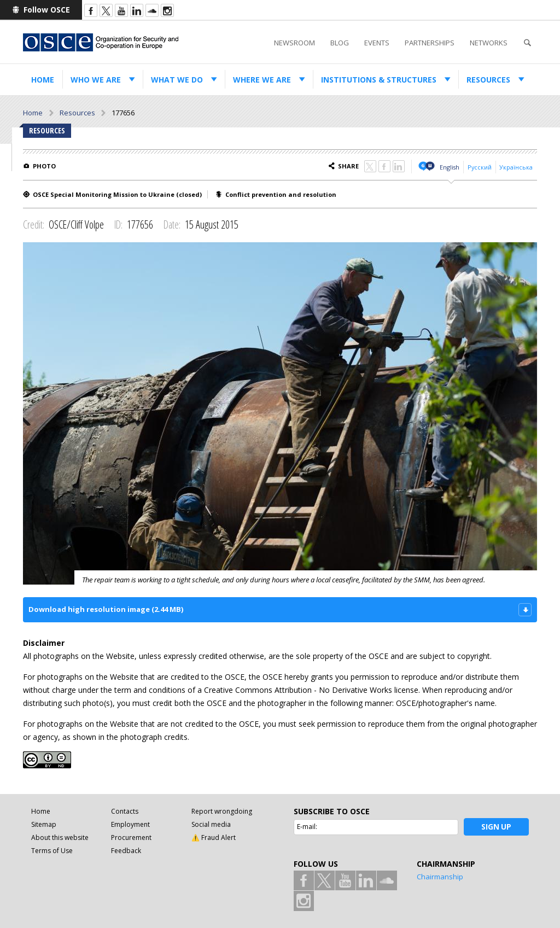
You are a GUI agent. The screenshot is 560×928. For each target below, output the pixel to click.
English (450, 167)
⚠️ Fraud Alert (214, 837)
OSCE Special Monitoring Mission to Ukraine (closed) (117, 194)
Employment (130, 824)
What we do (177, 80)
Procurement (131, 837)
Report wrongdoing (222, 811)
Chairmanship (440, 877)
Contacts (125, 811)
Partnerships (430, 43)
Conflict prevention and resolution (281, 194)
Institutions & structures (379, 80)
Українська (516, 167)
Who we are (96, 80)
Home (43, 80)
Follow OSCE (47, 10)
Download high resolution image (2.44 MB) (106, 609)
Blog (340, 43)
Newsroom (294, 43)
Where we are (262, 80)
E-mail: (307, 827)
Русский (480, 167)
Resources (488, 80)
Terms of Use (52, 851)
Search (527, 43)
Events (377, 43)
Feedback (126, 851)
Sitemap (44, 824)
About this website (60, 837)
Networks (489, 43)
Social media (211, 824)
